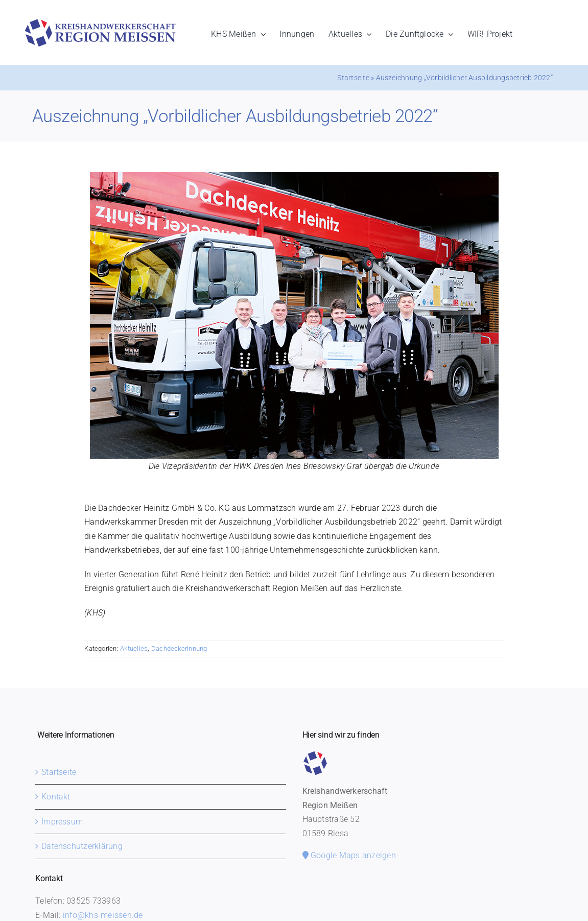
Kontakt (56, 797)
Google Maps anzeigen (349, 855)
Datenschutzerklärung (82, 846)
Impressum (62, 822)
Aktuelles (134, 648)
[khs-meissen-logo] (100, 23)
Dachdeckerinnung (179, 648)
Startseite (353, 78)
